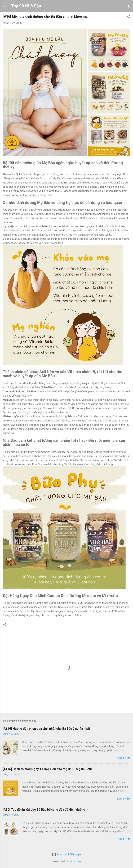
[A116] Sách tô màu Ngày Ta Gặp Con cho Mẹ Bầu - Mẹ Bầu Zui (47, 769)
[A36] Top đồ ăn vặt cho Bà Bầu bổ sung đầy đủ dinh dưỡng (44, 809)
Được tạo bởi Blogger (66, 855)
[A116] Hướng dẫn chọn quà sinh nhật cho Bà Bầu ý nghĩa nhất (46, 729)
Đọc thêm (123, 758)
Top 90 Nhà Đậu (26, 6)
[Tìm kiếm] (128, 7)
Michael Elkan (75, 861)
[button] (128, 17)
